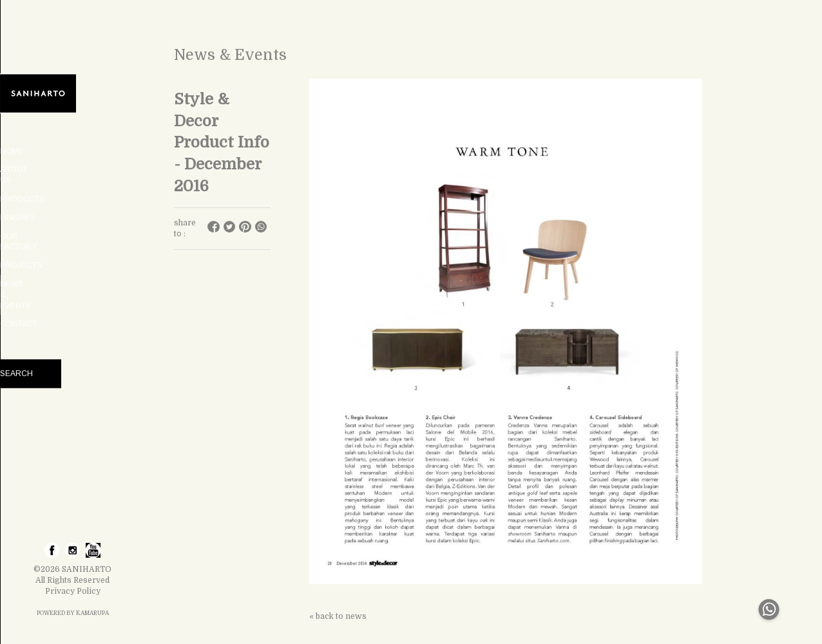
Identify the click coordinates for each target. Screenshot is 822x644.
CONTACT (73, 281)
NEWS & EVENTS (72, 262)
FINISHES (72, 207)
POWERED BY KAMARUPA (73, 613)
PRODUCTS (72, 188)
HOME (72, 151)
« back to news (338, 616)
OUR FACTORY (73, 225)
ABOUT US (73, 169)
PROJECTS (72, 244)
